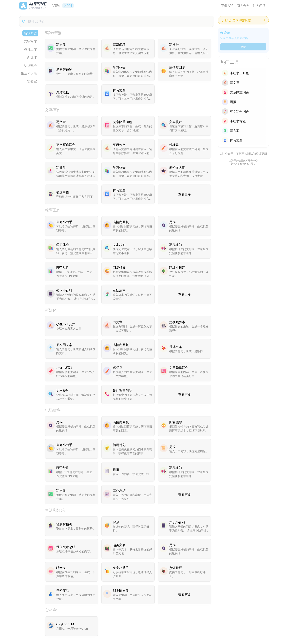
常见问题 (259, 6)
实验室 (32, 81)
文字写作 (30, 41)
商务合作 (243, 6)
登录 (243, 47)
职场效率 (30, 65)
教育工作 (30, 49)
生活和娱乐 (29, 73)
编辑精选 (30, 33)
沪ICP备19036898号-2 (243, 164)
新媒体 (32, 57)
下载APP (227, 6)
